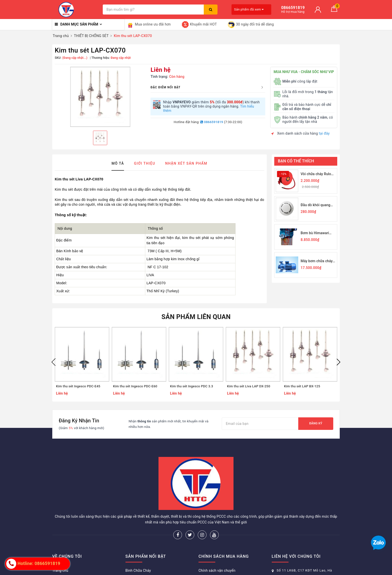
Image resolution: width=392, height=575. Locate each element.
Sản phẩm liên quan (196, 317)
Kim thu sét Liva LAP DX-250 (249, 386)
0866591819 (212, 122)
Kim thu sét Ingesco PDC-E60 (135, 386)
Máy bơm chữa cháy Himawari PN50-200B (318, 261)
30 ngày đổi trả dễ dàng (251, 25)
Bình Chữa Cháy (138, 570)
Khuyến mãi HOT (199, 25)
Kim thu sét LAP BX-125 (302, 386)
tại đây (324, 133)
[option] (100, 97)
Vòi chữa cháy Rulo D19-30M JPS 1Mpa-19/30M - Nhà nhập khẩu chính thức (317, 174)
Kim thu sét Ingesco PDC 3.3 (191, 386)
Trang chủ (60, 570)
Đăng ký (316, 423)
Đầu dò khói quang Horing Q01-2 (316, 205)
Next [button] (338, 362)
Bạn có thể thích (296, 161)
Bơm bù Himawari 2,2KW (315, 233)
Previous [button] (53, 362)
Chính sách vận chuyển (217, 570)
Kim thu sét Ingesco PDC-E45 (78, 386)
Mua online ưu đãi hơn (149, 25)
